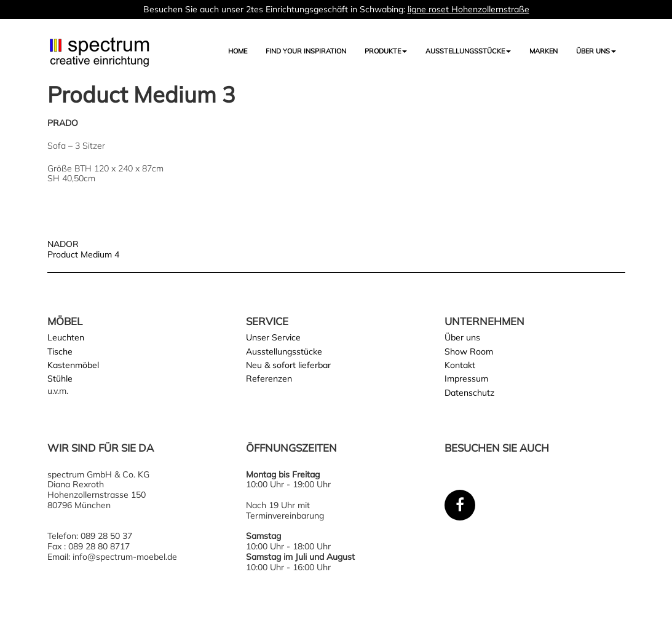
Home (238, 51)
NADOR (63, 244)
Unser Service (273, 337)
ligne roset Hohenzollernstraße (468, 9)
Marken (544, 51)
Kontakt (460, 365)
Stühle (60, 379)
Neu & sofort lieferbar (288, 365)
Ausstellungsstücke (284, 351)
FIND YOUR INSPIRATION (306, 51)
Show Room (469, 351)
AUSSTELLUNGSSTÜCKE (468, 51)
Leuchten (66, 337)
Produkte (386, 51)
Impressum (466, 379)
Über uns (596, 51)
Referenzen (269, 379)
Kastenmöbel (73, 365)
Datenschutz (469, 393)
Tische (60, 351)
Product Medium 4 (83, 254)
